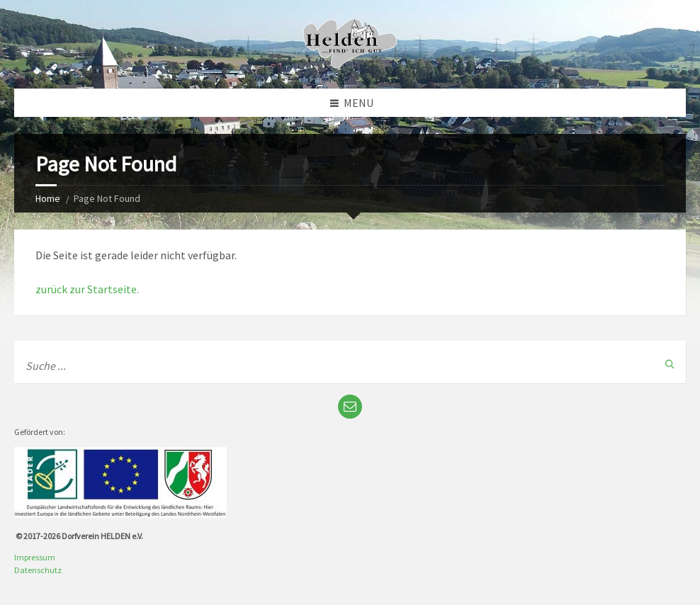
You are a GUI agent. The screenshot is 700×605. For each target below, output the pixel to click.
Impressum (35, 557)
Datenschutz (38, 570)
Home (48, 198)
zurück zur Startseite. (87, 289)
